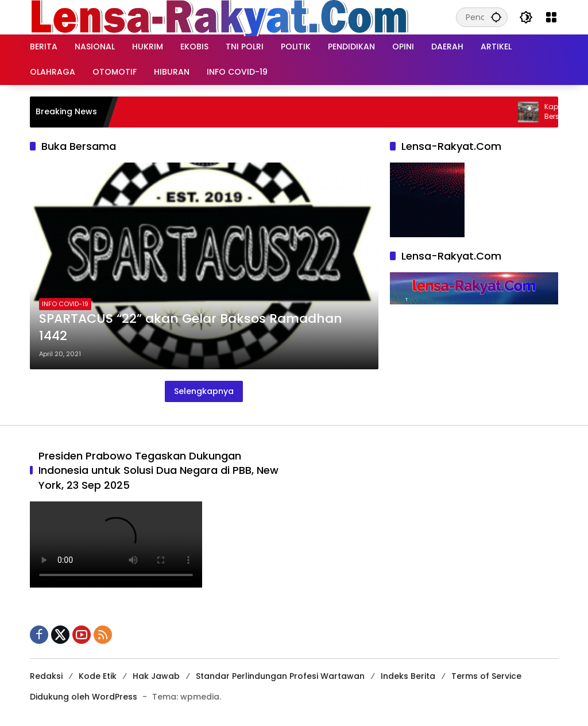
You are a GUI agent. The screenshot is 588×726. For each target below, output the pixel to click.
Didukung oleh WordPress (84, 697)
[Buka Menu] (551, 17)
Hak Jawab (156, 676)
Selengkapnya (204, 391)
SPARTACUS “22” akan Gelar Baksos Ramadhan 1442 (191, 328)
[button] (496, 17)
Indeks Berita (408, 676)
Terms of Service (486, 676)
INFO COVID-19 (65, 304)
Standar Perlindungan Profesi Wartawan (280, 676)
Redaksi (46, 676)
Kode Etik (98, 676)
